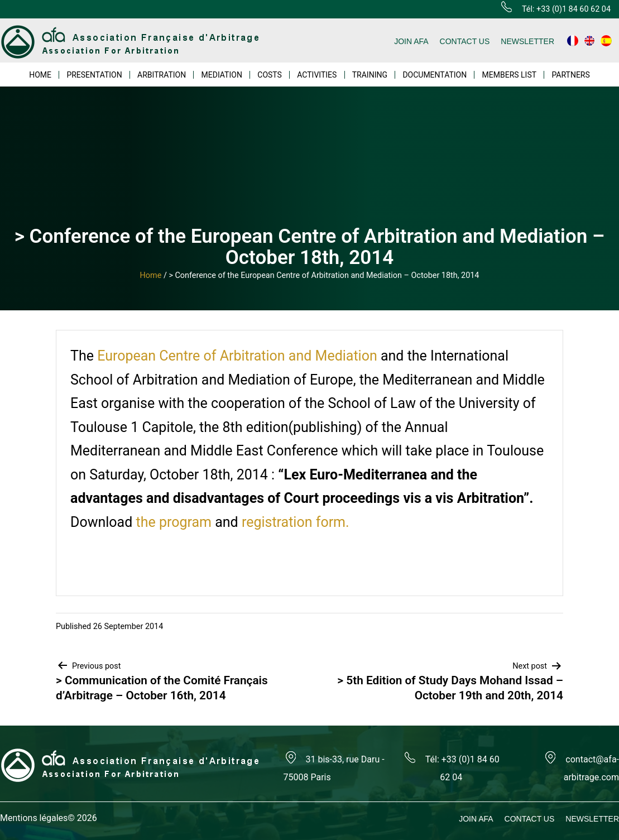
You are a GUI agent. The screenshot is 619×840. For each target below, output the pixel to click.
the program (174, 522)
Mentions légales (34, 818)
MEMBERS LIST (510, 75)
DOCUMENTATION (435, 75)
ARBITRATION (162, 75)
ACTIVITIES (317, 75)
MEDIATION (222, 75)
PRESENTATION (94, 75)
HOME (40, 75)
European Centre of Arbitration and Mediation (237, 356)
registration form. (296, 522)
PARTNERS (570, 75)
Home (151, 275)
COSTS (270, 75)
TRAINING (370, 75)
